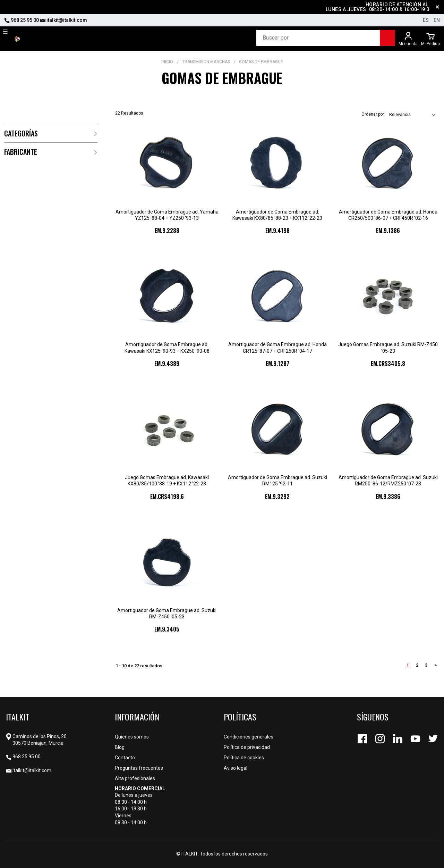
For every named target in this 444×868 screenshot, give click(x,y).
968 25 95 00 (22, 20)
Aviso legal (236, 768)
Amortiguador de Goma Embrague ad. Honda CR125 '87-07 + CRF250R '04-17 (277, 348)
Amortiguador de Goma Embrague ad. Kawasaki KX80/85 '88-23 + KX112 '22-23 (277, 215)
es (426, 20)
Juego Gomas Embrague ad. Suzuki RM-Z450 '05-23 (388, 348)
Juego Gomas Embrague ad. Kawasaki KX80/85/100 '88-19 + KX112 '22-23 (167, 481)
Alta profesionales (135, 778)
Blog (120, 747)
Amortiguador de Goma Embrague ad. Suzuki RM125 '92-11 (277, 481)
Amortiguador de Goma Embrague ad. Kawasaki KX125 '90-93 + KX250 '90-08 (167, 348)
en (437, 20)
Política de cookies (244, 758)
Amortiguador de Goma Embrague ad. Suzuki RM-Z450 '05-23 (167, 614)
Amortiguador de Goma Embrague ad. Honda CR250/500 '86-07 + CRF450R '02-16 (388, 215)
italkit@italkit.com (63, 20)
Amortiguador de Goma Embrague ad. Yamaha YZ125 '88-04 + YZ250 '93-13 (167, 215)
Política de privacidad (247, 747)
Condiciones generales (249, 737)
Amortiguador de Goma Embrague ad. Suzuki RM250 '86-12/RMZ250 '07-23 (388, 481)
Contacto (125, 758)
